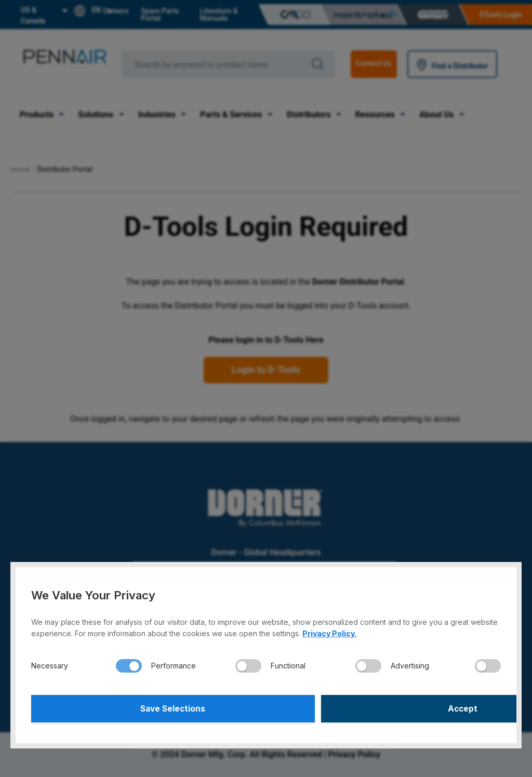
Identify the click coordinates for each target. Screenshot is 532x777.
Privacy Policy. (329, 631)
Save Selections (147, 707)
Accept (385, 707)
